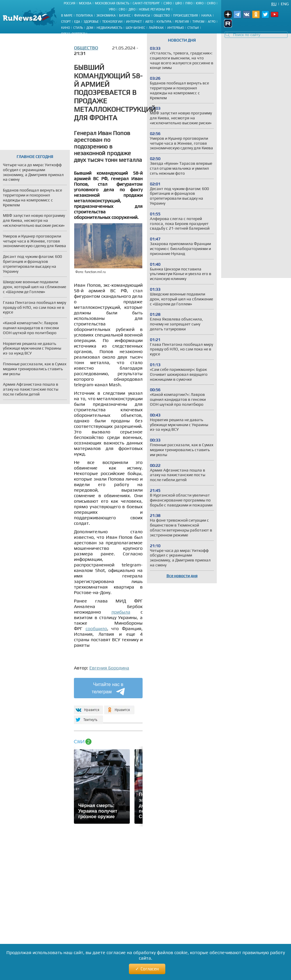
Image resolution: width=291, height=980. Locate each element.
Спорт (66, 22)
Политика (84, 15)
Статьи (193, 28)
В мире (67, 15)
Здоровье (91, 22)
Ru (274, 4)
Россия (70, 3)
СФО (122, 9)
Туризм (198, 22)
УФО (112, 9)
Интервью (176, 28)
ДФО (132, 9)
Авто (149, 22)
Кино (65, 28)
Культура (164, 22)
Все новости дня (182, 576)
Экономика (106, 15)
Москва (85, 3)
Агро (212, 22)
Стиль (78, 28)
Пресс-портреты (74, 34)
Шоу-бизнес (135, 28)
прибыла (121, 612)
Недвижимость (109, 28)
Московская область (112, 3)
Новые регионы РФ (155, 9)
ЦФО (179, 3)
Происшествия (186, 15)
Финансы (142, 15)
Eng (285, 4)
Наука (206, 15)
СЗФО (168, 3)
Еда (77, 22)
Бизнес (125, 15)
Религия (182, 22)
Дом (90, 28)
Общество (162, 15)
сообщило (96, 629)
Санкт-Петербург (146, 3)
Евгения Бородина (109, 668)
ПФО (189, 3)
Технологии (112, 22)
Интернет (134, 22)
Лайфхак (156, 28)
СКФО (211, 3)
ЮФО (200, 3)
